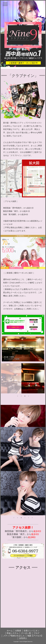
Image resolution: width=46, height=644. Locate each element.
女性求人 (23, 638)
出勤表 (18, 631)
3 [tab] (25, 396)
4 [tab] (29, 396)
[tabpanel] (23, 378)
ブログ (36, 633)
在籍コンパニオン (32, 631)
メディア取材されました (14, 636)
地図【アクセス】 (35, 636)
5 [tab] (29, 518)
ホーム (10, 631)
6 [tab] (32, 518)
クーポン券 (26, 633)
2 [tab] (21, 396)
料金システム (13, 633)
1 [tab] (18, 396)
